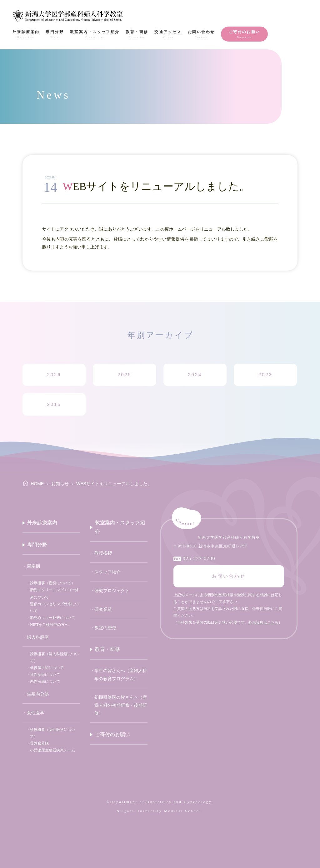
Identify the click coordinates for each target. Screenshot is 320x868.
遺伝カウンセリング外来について (54, 607)
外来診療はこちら (263, 622)
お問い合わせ (229, 576)
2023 (265, 375)
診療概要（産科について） (52, 583)
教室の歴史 (105, 628)
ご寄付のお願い (112, 734)
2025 (125, 375)
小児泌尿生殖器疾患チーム (52, 750)
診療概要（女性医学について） (52, 733)
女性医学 (36, 713)
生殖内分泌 (38, 694)
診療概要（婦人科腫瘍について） (54, 657)
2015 (54, 404)
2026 (54, 375)
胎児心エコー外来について (52, 618)
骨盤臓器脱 (39, 743)
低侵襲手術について (47, 668)
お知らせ (60, 484)
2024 (195, 375)
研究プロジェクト (112, 591)
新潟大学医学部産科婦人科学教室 (68, 16)
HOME (37, 484)
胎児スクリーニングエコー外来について (54, 593)
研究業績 (103, 609)
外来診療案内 (42, 523)
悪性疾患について (45, 681)
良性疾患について (45, 675)
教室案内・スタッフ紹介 (120, 527)
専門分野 (37, 545)
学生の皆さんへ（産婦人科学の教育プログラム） (121, 675)
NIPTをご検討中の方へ (49, 625)
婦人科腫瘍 (38, 637)
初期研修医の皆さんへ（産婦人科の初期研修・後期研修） (121, 705)
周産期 (33, 566)
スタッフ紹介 (107, 572)
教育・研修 (107, 649)
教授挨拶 (103, 553)
